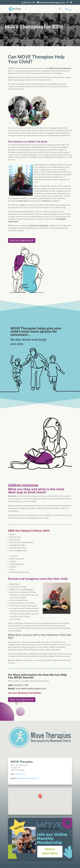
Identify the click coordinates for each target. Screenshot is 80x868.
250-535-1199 (29, 2)
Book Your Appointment (22, 240)
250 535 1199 (21, 685)
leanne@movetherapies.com (31, 688)
